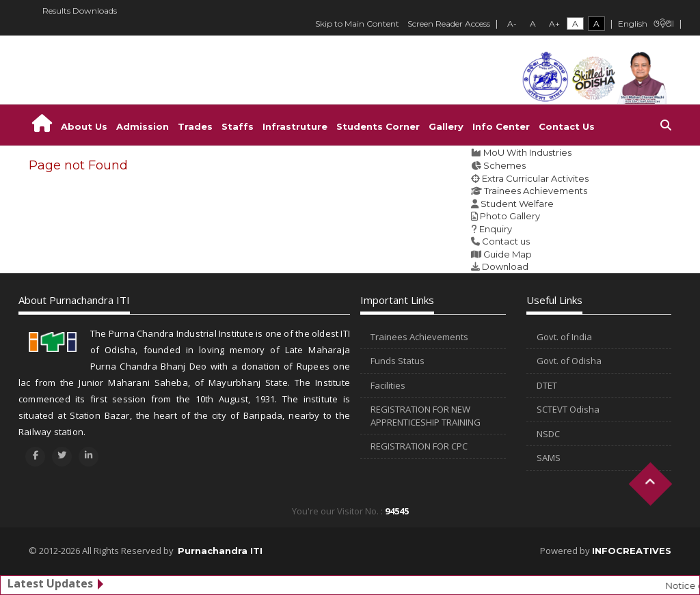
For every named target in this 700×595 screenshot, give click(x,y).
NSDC (548, 434)
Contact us (506, 241)
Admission (143, 126)
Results (56, 11)
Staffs (238, 126)
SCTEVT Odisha (568, 409)
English (633, 24)
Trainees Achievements (536, 191)
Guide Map (508, 254)
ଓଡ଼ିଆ (664, 25)
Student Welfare (517, 204)
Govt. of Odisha (569, 361)
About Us (84, 126)
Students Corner (378, 126)
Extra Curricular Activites (535, 178)
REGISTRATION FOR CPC (419, 446)
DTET (547, 385)
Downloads (95, 11)
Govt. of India (564, 337)
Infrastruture (295, 126)
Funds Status (398, 361)
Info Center (501, 126)
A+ (554, 24)
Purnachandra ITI (220, 551)
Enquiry (496, 229)
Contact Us (567, 126)
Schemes (504, 165)
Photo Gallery (510, 216)
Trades (195, 126)
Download (505, 266)
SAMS (549, 458)
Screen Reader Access (449, 24)
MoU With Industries (527, 152)
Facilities (388, 385)
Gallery (446, 126)
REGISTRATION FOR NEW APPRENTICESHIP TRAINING (426, 416)
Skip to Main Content (357, 24)
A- (512, 24)
